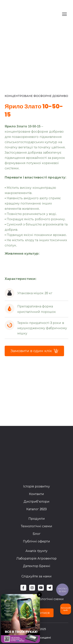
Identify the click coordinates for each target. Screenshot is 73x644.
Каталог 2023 (36, 509)
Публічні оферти (36, 541)
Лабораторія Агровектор (36, 558)
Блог (37, 534)
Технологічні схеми (36, 526)
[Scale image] (9, 264)
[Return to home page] (27, 14)
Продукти (37, 519)
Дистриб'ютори (36, 502)
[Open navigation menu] (64, 14)
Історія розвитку (36, 486)
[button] (34, 351)
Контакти (36, 494)
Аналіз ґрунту (36, 551)
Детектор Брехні (36, 566)
